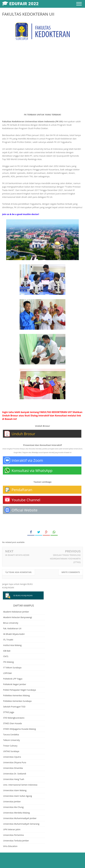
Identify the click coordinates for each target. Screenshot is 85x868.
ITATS (6, 656)
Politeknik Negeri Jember (15, 684)
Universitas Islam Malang (15, 790)
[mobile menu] (79, 4)
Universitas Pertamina (13, 835)
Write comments (71, 572)
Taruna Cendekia (11, 735)
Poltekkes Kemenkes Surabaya (17, 701)
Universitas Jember (12, 802)
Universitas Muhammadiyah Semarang (21, 824)
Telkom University (12, 740)
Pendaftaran (22, 490)
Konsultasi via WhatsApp (32, 471)
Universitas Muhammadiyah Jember (20, 818)
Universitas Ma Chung (13, 807)
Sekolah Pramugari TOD (14, 707)
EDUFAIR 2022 (29, 858)
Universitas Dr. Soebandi (15, 774)
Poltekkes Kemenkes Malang (16, 695)
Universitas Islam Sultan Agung (18, 796)
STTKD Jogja (9, 712)
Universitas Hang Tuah (14, 779)
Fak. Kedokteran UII (12, 628)
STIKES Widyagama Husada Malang (19, 729)
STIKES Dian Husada (12, 723)
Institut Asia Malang (12, 645)
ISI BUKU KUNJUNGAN (23, 595)
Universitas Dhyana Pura (15, 762)
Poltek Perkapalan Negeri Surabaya (20, 690)
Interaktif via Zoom (27, 460)
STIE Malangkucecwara (14, 718)
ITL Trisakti (8, 640)
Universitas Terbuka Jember (16, 841)
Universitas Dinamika (13, 768)
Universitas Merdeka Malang (16, 813)
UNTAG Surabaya (11, 751)
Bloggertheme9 (56, 858)
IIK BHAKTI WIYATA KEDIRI (17, 555)
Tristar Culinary (10, 746)
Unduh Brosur (23, 434)
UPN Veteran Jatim (12, 829)
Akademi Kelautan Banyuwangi (18, 617)
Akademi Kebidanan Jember (16, 612)
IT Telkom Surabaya (12, 668)
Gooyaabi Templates (42, 862)
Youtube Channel (26, 500)
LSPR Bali (7, 673)
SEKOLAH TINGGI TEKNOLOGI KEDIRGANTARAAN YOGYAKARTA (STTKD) (65, 559)
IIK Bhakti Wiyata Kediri (14, 634)
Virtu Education (10, 846)
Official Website (25, 510)
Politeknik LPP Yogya (13, 679)
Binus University (11, 623)
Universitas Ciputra (12, 757)
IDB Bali (7, 651)
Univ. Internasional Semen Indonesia (20, 785)
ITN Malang (8, 662)
